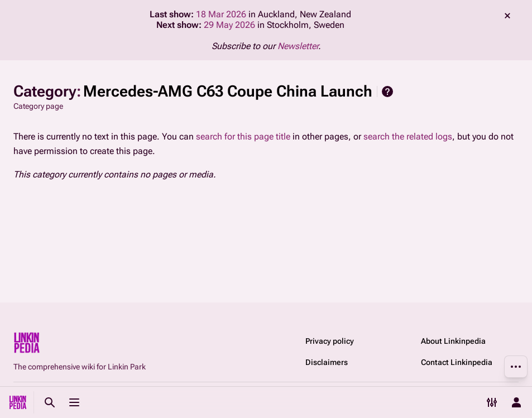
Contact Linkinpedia (457, 362)
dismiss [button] (507, 16)
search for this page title (243, 136)
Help (387, 92)
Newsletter (298, 46)
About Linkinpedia (453, 341)
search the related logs (408, 136)
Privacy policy (330, 341)
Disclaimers (327, 362)
